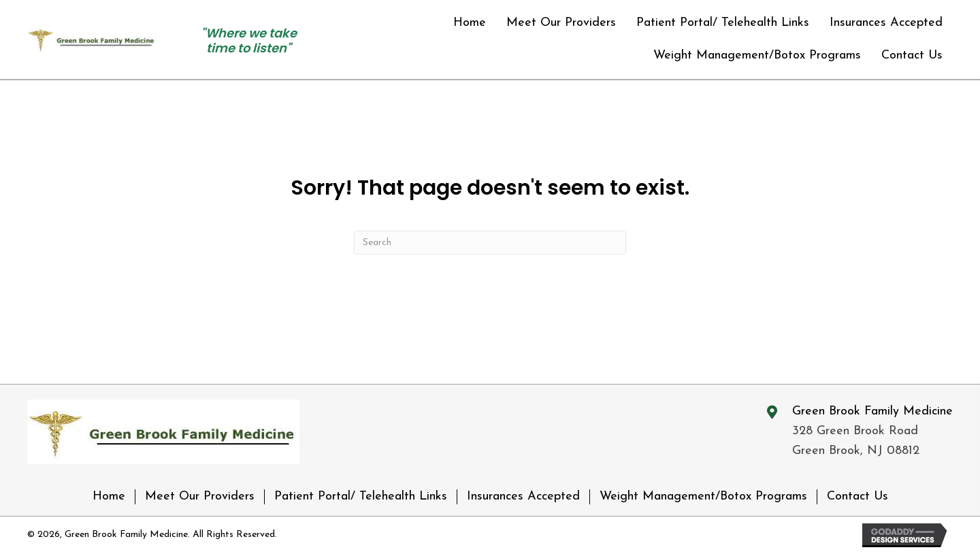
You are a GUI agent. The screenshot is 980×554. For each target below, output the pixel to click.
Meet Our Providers (200, 496)
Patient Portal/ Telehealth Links (361, 496)
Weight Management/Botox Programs (703, 496)
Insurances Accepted (523, 496)
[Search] (490, 243)
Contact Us (857, 496)
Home (109, 496)
